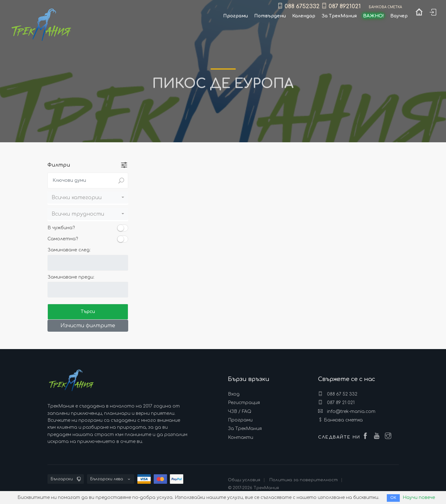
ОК (393, 498)
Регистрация (244, 403)
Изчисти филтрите (88, 326)
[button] (88, 198)
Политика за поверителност (304, 480)
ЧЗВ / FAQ (240, 412)
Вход (234, 394)
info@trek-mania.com (347, 411)
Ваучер (399, 16)
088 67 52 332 (338, 394)
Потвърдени (270, 16)
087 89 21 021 (336, 403)
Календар (304, 16)
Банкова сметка (343, 420)
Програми (240, 420)
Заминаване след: (69, 250)
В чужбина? (61, 228)
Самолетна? (63, 239)
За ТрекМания (245, 429)
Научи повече (419, 498)
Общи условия (244, 480)
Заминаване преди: (71, 277)
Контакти (241, 437)
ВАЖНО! (374, 16)
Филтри (59, 165)
